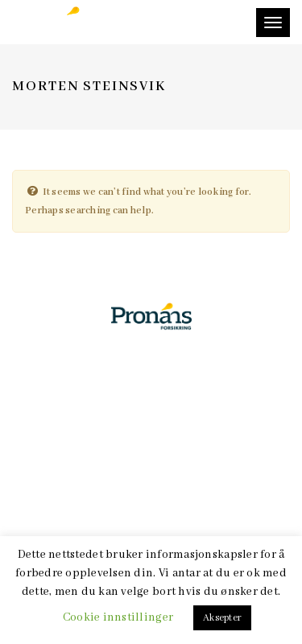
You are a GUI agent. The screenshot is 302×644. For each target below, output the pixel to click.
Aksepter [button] (222, 618)
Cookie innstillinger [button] (118, 617)
